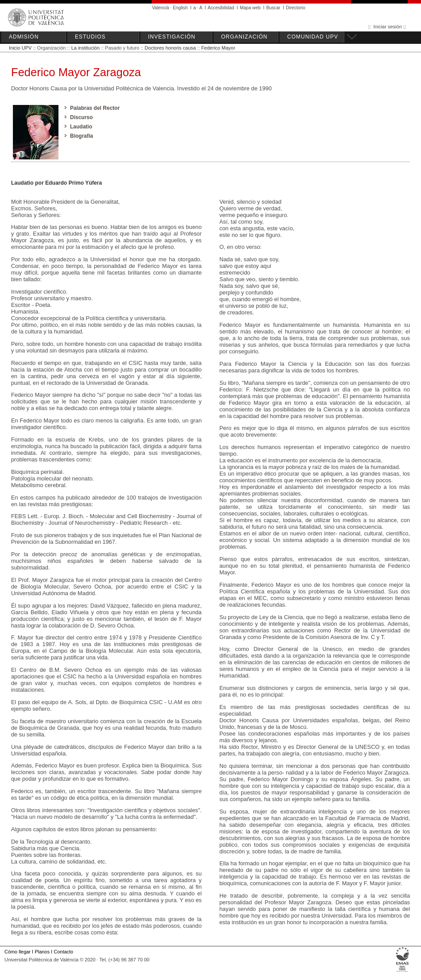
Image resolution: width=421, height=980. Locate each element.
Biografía (82, 136)
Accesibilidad (221, 8)
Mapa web (250, 8)
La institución (86, 48)
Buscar (273, 8)
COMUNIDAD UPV (313, 37)
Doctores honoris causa (170, 48)
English (180, 8)
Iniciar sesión (388, 27)
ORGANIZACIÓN (244, 37)
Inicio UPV (20, 48)
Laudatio (81, 127)
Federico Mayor (218, 48)
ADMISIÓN (24, 37)
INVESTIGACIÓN (172, 37)
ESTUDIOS (90, 37)
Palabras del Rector (95, 108)
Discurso (81, 117)
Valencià (161, 8)
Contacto (63, 952)
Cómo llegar (18, 952)
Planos (42, 952)
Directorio (296, 8)
